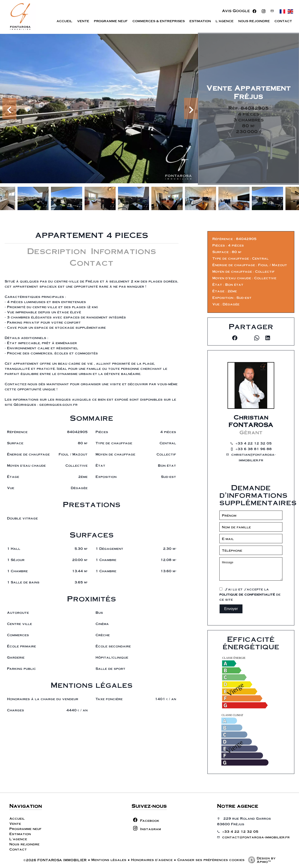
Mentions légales (109, 860)
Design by (261, 860)
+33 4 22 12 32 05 (254, 443)
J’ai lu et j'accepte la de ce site (250, 594)
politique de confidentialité (247, 594)
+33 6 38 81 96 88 (254, 449)
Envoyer (231, 609)
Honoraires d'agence (152, 860)
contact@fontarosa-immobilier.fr (256, 837)
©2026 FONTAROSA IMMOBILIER (55, 860)
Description (57, 251)
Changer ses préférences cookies (211, 860)
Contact (92, 262)
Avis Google (236, 11)
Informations (123, 251)
